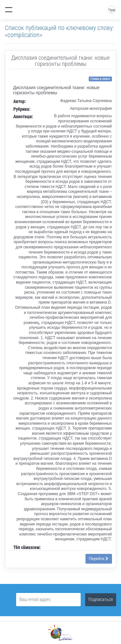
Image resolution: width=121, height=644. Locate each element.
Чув (112, 10)
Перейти (99, 559)
